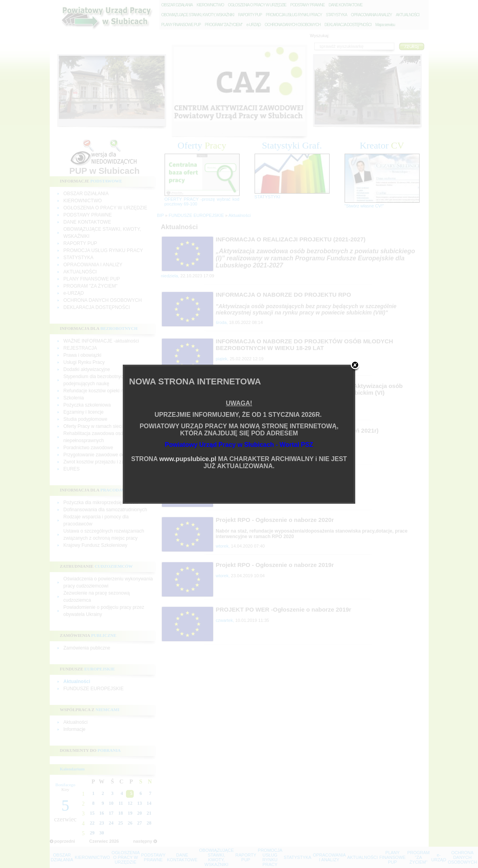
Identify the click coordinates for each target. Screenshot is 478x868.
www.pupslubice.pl (188, 459)
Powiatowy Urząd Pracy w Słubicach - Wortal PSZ (239, 445)
